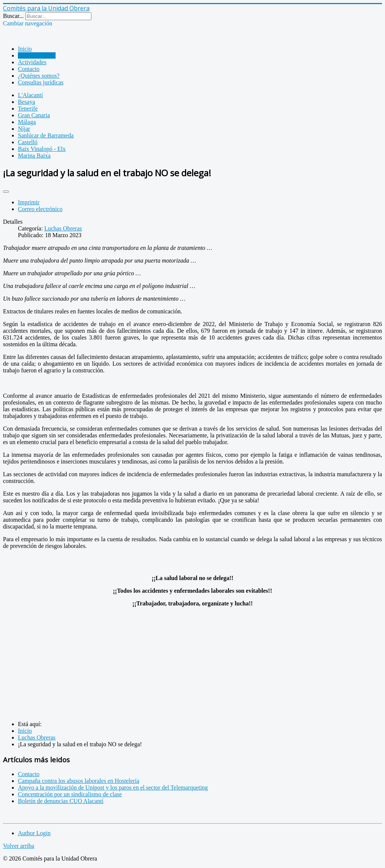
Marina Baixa (34, 156)
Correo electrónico (40, 209)
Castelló (28, 142)
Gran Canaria (34, 115)
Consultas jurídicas (41, 82)
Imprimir (29, 202)
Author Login (34, 833)
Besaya (26, 102)
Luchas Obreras (37, 55)
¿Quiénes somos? (39, 76)
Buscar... (13, 16)
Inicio (25, 49)
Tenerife (28, 108)
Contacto (29, 69)
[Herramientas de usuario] (6, 192)
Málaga (27, 122)
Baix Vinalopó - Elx (42, 149)
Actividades (32, 62)
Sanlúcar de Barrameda (46, 135)
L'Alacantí (30, 95)
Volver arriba (19, 846)
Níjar (24, 129)
